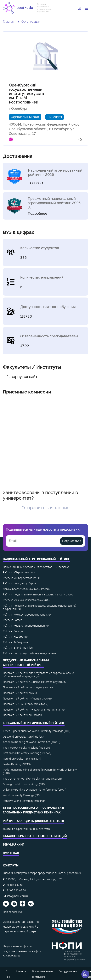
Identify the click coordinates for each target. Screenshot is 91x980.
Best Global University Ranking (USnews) (27, 753)
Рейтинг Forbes (12, 620)
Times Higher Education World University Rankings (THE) (37, 731)
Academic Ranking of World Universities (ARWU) (32, 742)
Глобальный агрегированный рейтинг (34, 723)
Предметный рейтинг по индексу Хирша (28, 687)
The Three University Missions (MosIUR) (26, 748)
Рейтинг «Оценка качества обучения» (26, 600)
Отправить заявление (45, 507)
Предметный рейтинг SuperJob (22, 715)
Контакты (21, 971)
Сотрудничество (68, 971)
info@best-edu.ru (17, 896)
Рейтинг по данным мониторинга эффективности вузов (38, 594)
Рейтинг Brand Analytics (18, 648)
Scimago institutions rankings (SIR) (24, 784)
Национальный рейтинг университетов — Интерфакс (36, 567)
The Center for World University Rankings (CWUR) (32, 779)
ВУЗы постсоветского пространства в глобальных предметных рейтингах (34, 810)
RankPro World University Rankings (24, 801)
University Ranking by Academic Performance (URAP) (35, 790)
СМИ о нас (11, 853)
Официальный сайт (25, 117)
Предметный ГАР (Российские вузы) (26, 704)
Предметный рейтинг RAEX (20, 693)
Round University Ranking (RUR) (22, 759)
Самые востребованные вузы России (27, 589)
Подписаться (72, 541)
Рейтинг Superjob (14, 631)
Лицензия (55, 117)
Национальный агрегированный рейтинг (36, 559)
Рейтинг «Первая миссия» (19, 572)
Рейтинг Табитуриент (16, 642)
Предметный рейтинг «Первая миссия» (27, 699)
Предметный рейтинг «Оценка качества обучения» (34, 682)
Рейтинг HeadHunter (16, 637)
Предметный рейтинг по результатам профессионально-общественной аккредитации (39, 675)
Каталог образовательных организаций (35, 836)
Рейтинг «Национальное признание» (26, 626)
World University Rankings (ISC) (22, 795)
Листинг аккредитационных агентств (26, 829)
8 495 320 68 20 (16, 890)
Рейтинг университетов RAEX (21, 578)
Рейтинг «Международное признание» (27, 615)
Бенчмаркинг (14, 845)
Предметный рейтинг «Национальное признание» (34, 710)
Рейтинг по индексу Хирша (20, 583)
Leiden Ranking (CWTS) (17, 764)
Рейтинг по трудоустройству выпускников (30, 653)
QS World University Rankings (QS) (23, 737)
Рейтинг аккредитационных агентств (33, 821)
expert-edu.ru (15, 885)
